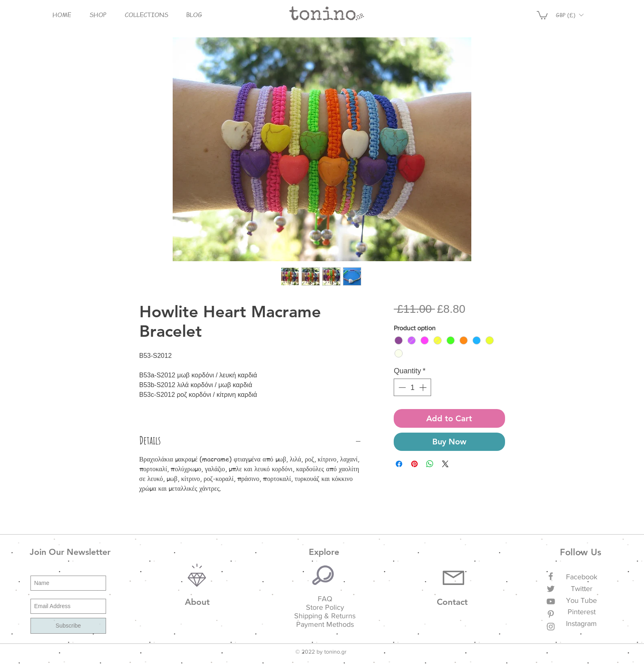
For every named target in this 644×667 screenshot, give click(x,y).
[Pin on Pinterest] (414, 464)
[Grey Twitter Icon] (551, 589)
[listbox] (570, 15)
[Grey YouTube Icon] (551, 601)
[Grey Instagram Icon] (551, 627)
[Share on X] (445, 464)
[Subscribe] (68, 626)
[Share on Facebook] (399, 464)
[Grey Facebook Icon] (551, 576)
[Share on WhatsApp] (430, 464)
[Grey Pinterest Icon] (551, 614)
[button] (98, 15)
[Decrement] (401, 387)
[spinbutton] (412, 387)
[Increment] (424, 387)
